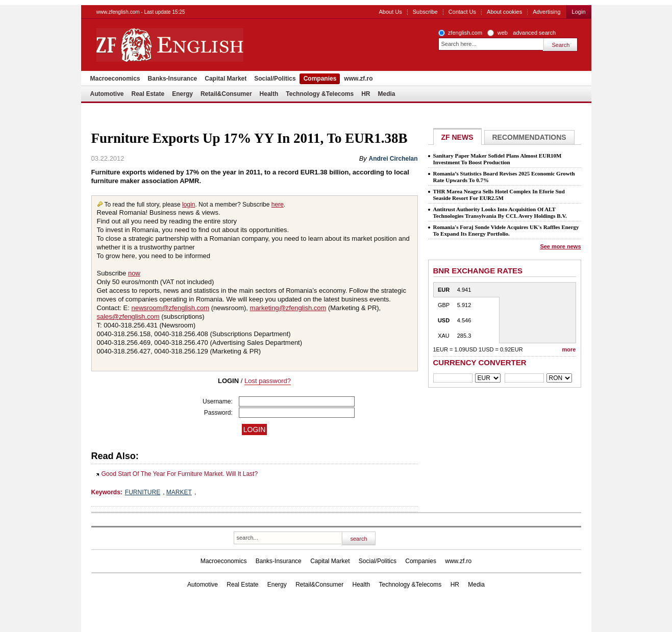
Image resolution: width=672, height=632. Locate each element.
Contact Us (462, 12)
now (134, 273)
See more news (560, 246)
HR (366, 94)
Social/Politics (275, 79)
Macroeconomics (115, 79)
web (503, 33)
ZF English (206, 45)
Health (269, 94)
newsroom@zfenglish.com (170, 308)
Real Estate (148, 94)
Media (387, 94)
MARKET (179, 492)
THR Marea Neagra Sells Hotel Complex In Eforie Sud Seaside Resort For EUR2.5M (499, 195)
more (569, 349)
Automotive (107, 94)
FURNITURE (143, 492)
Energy (182, 94)
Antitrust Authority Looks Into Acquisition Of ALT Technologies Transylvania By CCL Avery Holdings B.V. (500, 212)
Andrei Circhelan (393, 159)
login (189, 205)
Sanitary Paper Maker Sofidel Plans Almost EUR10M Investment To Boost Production (497, 159)
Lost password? (268, 381)
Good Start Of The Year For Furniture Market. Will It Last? (180, 474)
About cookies (504, 12)
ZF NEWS (457, 137)
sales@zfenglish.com (128, 317)
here (278, 205)
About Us (390, 12)
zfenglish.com (465, 33)
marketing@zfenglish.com (288, 308)
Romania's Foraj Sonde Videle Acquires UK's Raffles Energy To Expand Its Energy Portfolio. (506, 230)
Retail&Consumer (226, 94)
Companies (320, 79)
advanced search (534, 33)
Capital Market (226, 79)
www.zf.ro (358, 79)
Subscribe (425, 12)
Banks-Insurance (173, 79)
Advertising (546, 12)
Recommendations (529, 137)
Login (579, 12)
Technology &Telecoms (320, 94)
